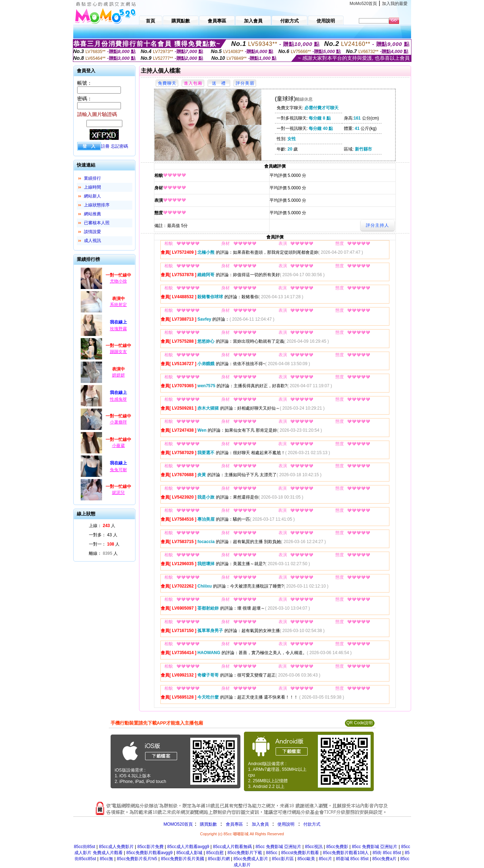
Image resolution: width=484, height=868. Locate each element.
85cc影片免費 (150, 847)
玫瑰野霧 (118, 329)
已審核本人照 (97, 223)
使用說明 (286, 824)
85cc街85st (85, 847)
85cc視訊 (313, 847)
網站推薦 (92, 214)
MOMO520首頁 (178, 824)
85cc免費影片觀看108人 (346, 853)
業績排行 (92, 178)
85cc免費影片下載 (245, 853)
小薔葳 (118, 446)
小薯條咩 (118, 422)
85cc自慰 (215, 853)
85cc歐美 (306, 859)
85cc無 (107, 859)
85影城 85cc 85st (352, 859)
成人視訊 (92, 241)
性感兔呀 (118, 399)
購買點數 (208, 824)
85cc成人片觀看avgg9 (188, 847)
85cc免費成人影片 (251, 859)
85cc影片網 (219, 859)
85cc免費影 (337, 847)
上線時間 (92, 187)
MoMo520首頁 (363, 4)
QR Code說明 (360, 723)
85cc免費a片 (384, 859)
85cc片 (325, 859)
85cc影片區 (283, 859)
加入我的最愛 (395, 4)
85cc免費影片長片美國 (183, 859)
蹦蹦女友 (118, 352)
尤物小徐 (118, 281)
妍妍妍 (118, 375)
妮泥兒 (118, 493)
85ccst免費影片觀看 (300, 853)
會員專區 (234, 824)
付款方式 (312, 824)
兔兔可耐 (118, 470)
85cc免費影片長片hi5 (137, 859)
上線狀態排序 (97, 205)
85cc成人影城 (189, 853)
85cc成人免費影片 (116, 847)
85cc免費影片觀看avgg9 (149, 853)
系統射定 (118, 305)
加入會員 (260, 824)
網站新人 (92, 196)
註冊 (105, 146)
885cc (272, 853)
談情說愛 (92, 232)
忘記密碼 (119, 146)
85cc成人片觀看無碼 (232, 847)
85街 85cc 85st (387, 853)
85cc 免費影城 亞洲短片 (278, 847)
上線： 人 (102, 526)
